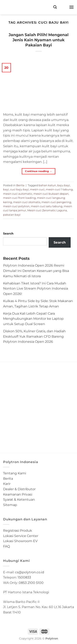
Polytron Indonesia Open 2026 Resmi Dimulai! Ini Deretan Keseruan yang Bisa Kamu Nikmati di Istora (36, 271)
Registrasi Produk (18, 531)
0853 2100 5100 (31, 583)
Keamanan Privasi (18, 494)
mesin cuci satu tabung (47, 206)
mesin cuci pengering (56, 202)
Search (8, 233)
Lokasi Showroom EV (20, 541)
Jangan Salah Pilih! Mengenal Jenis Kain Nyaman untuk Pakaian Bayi (39, 40)
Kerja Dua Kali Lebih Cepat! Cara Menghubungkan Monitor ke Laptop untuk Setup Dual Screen (33, 319)
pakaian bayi (12, 215)
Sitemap (10, 505)
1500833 (24, 577)
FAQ (6, 546)
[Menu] (71, 7)
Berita (20, 185)
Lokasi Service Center (21, 536)
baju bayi (64, 185)
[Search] (55, 7)
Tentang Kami (15, 473)
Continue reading (38, 171)
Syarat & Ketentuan (19, 500)
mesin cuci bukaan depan (51, 194)
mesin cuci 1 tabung (59, 189)
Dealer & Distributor (19, 489)
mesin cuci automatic (18, 194)
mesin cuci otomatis (27, 202)
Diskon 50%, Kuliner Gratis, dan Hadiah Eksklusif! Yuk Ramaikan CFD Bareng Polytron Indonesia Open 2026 (34, 336)
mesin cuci (37, 189)
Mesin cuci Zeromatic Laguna (47, 210)
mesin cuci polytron (16, 206)
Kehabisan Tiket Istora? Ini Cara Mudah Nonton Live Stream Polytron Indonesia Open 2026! (36, 289)
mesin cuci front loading (19, 198)
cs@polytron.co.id (30, 572)
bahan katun (47, 185)
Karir (7, 484)
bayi (6, 189)
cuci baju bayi (19, 189)
